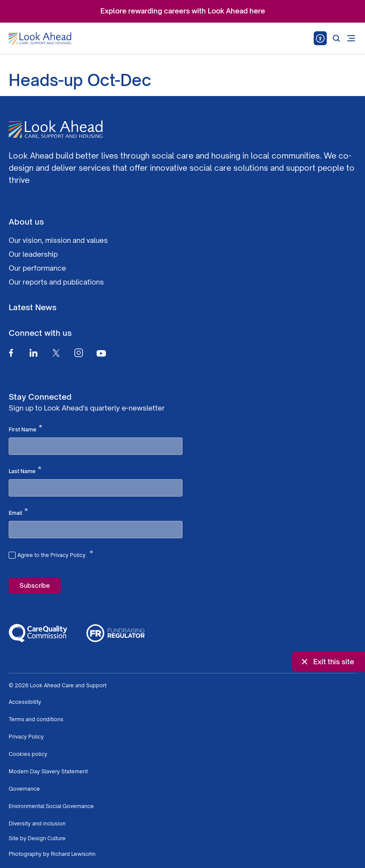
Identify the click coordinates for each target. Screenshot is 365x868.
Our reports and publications (56, 282)
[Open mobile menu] (351, 38)
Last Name (25, 470)
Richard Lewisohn (73, 854)
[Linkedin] (33, 353)
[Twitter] (56, 353)
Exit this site (327, 662)
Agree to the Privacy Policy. (55, 554)
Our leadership (33, 254)
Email (18, 512)
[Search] (336, 38)
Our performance (37, 268)
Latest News (33, 307)
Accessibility (25, 702)
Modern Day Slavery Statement (48, 771)
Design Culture (47, 838)
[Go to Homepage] (40, 39)
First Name (25, 429)
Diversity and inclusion (37, 823)
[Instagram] (79, 353)
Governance (24, 789)
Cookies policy (28, 754)
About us (26, 222)
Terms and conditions (36, 719)
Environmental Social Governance (51, 806)
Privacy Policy (26, 737)
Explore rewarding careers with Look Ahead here (183, 11)
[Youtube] (101, 353)
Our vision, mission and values (58, 240)
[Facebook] (11, 353)
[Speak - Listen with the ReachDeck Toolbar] (320, 38)
